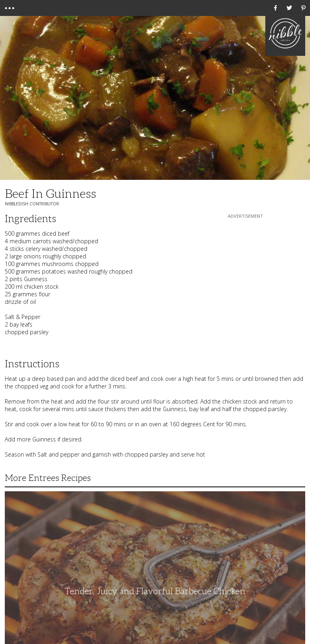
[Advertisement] (245, 270)
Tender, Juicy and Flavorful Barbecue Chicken (155, 591)
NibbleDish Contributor (32, 204)
